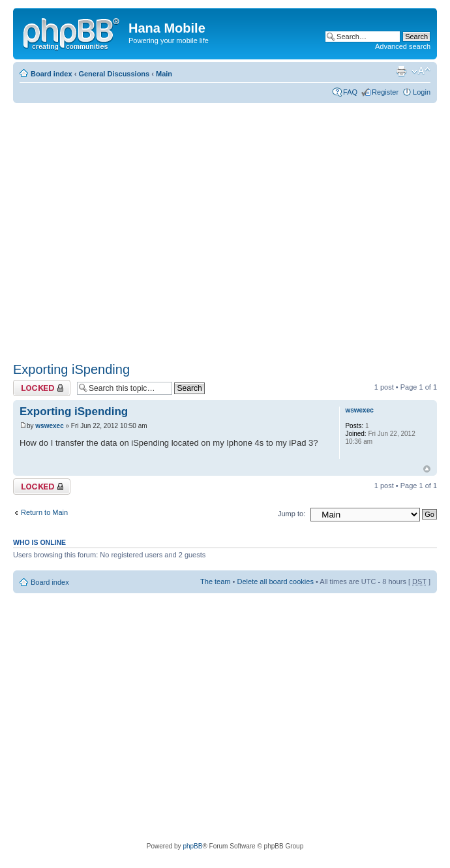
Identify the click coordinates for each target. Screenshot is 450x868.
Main (164, 74)
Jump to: (292, 514)
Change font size (421, 71)
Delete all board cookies (275, 581)
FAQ (350, 92)
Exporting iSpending (71, 369)
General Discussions (114, 74)
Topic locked (42, 388)
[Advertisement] (122, 228)
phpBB (192, 846)
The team (215, 581)
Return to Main (44, 512)
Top (427, 469)
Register (385, 92)
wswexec (49, 426)
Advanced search (403, 46)
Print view (401, 71)
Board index (52, 74)
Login (422, 92)
